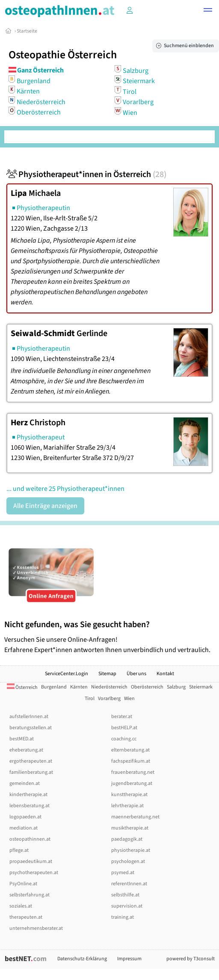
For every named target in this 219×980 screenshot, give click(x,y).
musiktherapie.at (130, 828)
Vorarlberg (138, 102)
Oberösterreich (39, 112)
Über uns (136, 674)
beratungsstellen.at (31, 728)
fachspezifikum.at (131, 761)
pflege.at (19, 850)
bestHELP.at (124, 728)
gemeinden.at (25, 783)
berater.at (122, 717)
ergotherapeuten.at (31, 761)
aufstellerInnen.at (29, 717)
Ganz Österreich (40, 70)
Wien (130, 112)
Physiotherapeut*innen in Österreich (86, 174)
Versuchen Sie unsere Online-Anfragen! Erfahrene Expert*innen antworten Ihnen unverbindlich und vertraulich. (109, 637)
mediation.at (24, 828)
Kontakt (165, 674)
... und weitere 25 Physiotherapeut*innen (65, 489)
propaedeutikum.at (31, 861)
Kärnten (28, 91)
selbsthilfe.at (125, 895)
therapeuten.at (26, 917)
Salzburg (136, 70)
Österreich (22, 687)
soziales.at (21, 906)
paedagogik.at (127, 839)
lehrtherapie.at (127, 806)
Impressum (129, 959)
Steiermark (139, 81)
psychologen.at (128, 861)
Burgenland (34, 81)
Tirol (130, 91)
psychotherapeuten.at (34, 873)
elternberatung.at (130, 750)
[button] (208, 11)
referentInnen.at (129, 884)
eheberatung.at (26, 750)
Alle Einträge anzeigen (45, 506)
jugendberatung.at (132, 783)
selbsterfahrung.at (30, 895)
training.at (123, 917)
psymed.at (123, 873)
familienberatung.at (31, 772)
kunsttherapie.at (129, 795)
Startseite (27, 31)
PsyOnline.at (23, 884)
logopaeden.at (25, 817)
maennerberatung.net (135, 817)
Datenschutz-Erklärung (82, 959)
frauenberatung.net (133, 772)
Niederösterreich (41, 102)
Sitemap (107, 674)
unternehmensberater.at (36, 928)
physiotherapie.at (131, 850)
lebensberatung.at (30, 806)
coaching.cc (124, 739)
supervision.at (127, 906)
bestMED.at (22, 739)
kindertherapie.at (28, 795)
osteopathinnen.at (30, 839)
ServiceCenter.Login (67, 674)
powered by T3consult (191, 959)
